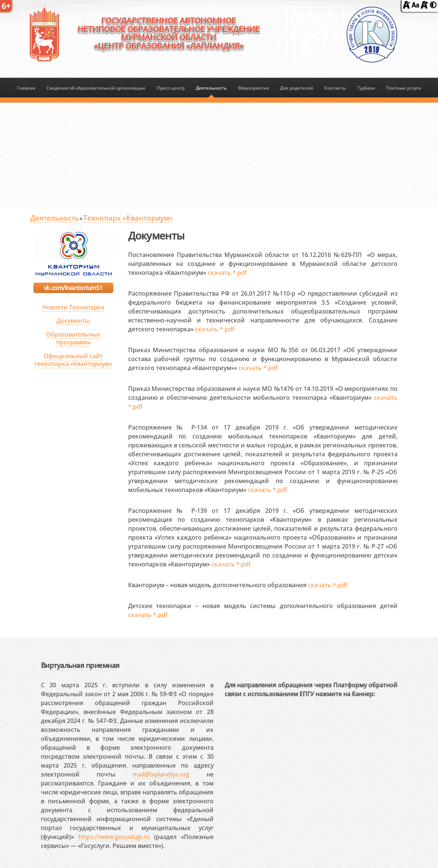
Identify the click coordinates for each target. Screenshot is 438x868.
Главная (26, 88)
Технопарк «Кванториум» (128, 218)
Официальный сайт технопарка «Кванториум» (73, 360)
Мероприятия (254, 88)
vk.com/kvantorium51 (73, 288)
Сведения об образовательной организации (96, 88)
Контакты (335, 88)
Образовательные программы (73, 338)
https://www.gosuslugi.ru (114, 837)
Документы (73, 321)
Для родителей (297, 88)
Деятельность (211, 88)
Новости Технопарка (73, 307)
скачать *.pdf (227, 273)
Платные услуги (403, 88)
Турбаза (366, 88)
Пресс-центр (171, 88)
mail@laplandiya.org (161, 774)
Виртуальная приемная (80, 665)
